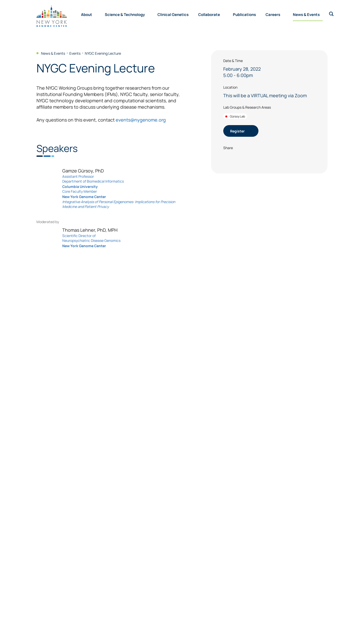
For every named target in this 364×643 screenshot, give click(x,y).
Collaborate (209, 14)
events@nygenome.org (141, 120)
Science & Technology (125, 14)
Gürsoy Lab (235, 116)
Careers (273, 14)
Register (241, 131)
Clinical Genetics (173, 14)
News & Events (306, 14)
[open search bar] (331, 14)
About (87, 14)
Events (75, 53)
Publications (244, 14)
